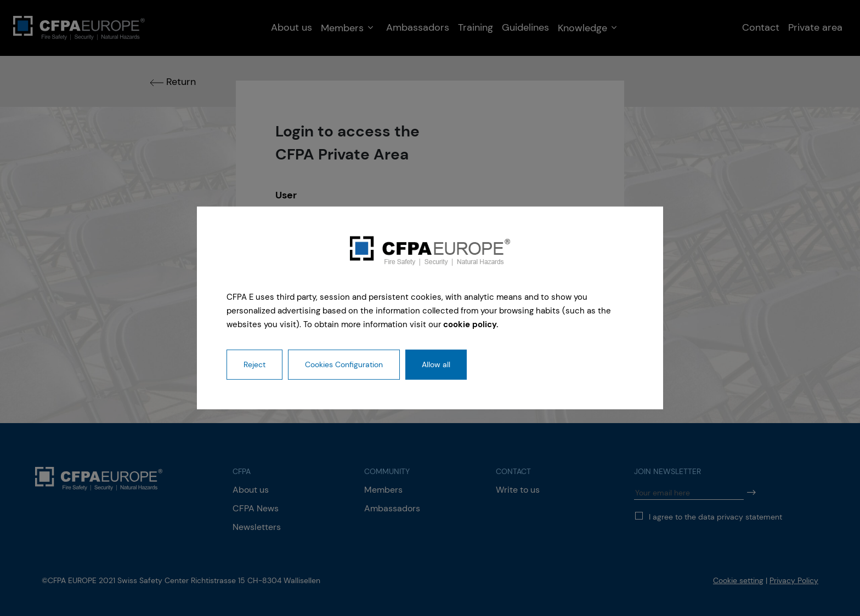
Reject (254, 364)
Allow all (436, 364)
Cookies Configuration (344, 364)
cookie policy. (471, 324)
